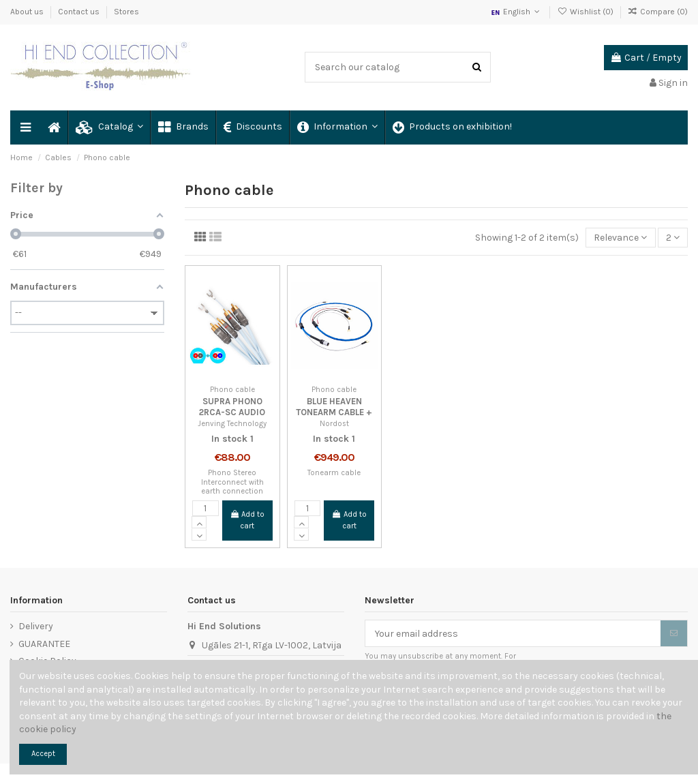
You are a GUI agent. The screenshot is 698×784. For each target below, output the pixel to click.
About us (28, 12)
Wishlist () (586, 12)
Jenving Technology (232, 424)
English (516, 12)
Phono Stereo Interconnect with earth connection (232, 482)
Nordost (334, 424)
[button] (109, 127)
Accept (43, 754)
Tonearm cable (334, 473)
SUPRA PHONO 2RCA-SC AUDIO (232, 407)
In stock (229, 439)
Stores (126, 12)
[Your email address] (513, 633)
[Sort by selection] (620, 238)
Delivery (36, 626)
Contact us (80, 12)
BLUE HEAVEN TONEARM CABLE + (334, 407)
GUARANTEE (44, 644)
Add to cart (247, 520)
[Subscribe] (674, 633)
